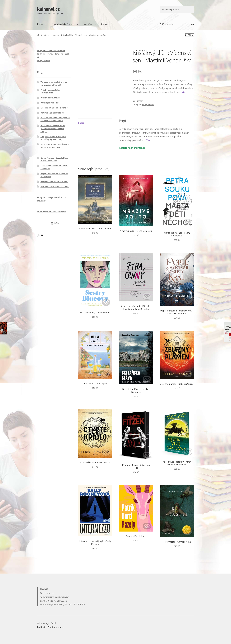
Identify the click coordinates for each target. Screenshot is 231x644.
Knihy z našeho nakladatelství (51, 51)
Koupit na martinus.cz (132, 148)
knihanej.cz (48, 9)
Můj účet (88, 24)
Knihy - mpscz (44, 61)
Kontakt (105, 24)
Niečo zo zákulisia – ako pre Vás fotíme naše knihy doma (55, 119)
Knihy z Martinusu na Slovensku (52, 212)
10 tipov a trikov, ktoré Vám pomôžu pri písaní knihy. (53, 138)
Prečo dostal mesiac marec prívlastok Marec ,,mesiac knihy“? (53, 129)
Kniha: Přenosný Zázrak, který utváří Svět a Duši (54, 159)
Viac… (185, 92)
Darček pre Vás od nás (51, 103)
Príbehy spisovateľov (50, 98)
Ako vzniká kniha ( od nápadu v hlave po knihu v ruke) (55, 146)
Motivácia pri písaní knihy (52, 113)
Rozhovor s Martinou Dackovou (55, 186)
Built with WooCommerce (50, 627)
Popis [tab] (81, 123)
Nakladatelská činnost (63, 24)
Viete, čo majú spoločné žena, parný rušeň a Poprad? (54, 83)
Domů (43, 35)
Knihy (40, 24)
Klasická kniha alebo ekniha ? (54, 108)
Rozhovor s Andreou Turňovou (54, 182)
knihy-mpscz (54, 35)
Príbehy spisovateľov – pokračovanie (51, 91)
